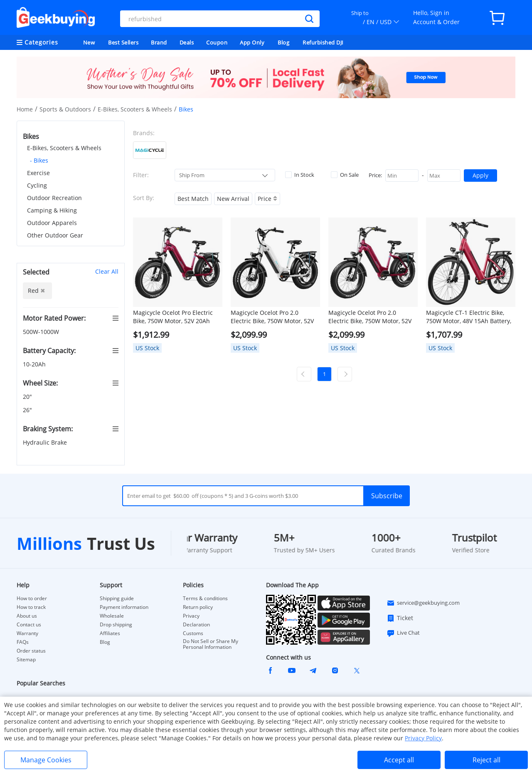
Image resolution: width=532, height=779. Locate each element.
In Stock (300, 175)
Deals (187, 42)
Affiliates (110, 633)
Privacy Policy (423, 738)
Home (25, 109)
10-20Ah (35, 364)
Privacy (191, 616)
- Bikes (39, 160)
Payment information (124, 607)
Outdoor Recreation (54, 198)
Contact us (29, 625)
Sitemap (26, 659)
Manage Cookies (46, 760)
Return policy (198, 607)
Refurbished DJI (323, 42)
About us (27, 616)
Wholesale (112, 616)
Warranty (27, 633)
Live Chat (403, 633)
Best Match (193, 199)
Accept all (399, 760)
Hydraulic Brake (46, 442)
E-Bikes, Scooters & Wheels (135, 109)
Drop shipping (116, 625)
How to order (32, 598)
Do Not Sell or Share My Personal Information (211, 644)
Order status (31, 651)
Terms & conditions (205, 598)
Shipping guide (117, 598)
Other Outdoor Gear (55, 235)
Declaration (196, 625)
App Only (252, 42)
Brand (159, 42)
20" (28, 397)
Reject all (486, 760)
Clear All (107, 271)
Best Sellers (123, 42)
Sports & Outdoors (65, 109)
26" (28, 410)
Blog (283, 42)
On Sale (345, 175)
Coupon (217, 42)
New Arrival (233, 199)
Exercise (38, 173)
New (89, 42)
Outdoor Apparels (52, 223)
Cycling (37, 185)
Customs (193, 633)
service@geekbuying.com (423, 603)
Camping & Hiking (52, 210)
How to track (31, 607)
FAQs (23, 642)
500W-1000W (42, 332)
